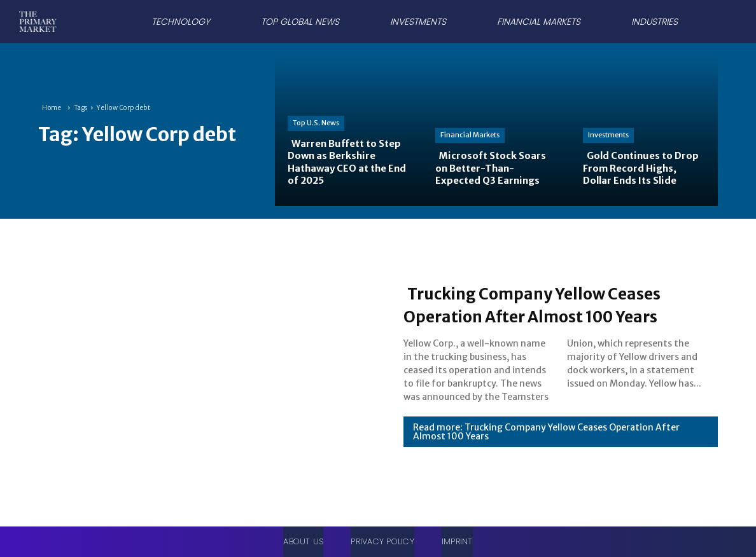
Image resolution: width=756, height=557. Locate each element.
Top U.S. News (316, 123)
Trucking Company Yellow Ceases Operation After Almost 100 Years (558, 304)
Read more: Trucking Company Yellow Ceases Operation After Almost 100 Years (546, 432)
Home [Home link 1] (52, 108)
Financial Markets (470, 135)
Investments (608, 135)
